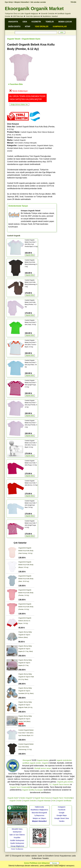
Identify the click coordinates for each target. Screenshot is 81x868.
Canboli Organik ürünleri (27, 145)
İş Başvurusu (39, 815)
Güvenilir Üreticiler (48, 14)
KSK (54, 801)
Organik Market (43, 760)
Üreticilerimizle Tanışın (18, 206)
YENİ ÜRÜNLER (42, 27)
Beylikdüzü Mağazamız (39, 810)
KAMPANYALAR (60, 27)
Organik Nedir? (13, 798)
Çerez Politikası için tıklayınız (37, 863)
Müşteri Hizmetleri (39, 821)
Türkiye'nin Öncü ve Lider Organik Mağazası (22, 14)
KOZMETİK (36, 22)
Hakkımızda (39, 807)
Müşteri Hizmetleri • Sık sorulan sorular (30, 2)
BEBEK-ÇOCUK (65, 22)
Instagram (62, 807)
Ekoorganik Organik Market (34, 9)
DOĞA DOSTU (14, 27)
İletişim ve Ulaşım (39, 818)
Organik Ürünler (16, 801)
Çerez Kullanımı (17, 849)
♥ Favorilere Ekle (15, 84)
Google (62, 813)
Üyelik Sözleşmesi (17, 843)
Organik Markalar (44, 801)
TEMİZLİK (50, 22)
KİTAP (28, 27)
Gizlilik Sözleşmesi (17, 840)
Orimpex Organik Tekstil (23, 137)
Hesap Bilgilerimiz (17, 846)
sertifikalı (26, 763)
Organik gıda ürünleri (65, 782)
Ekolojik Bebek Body (15, 148)
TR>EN (73, 2)
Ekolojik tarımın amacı (43, 768)
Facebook (62, 810)
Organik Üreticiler (30, 801)
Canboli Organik (20, 140)
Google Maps (62, 815)
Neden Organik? (26, 798)
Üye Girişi (9, 2)
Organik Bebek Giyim (31, 39)
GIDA (25, 22)
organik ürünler (35, 763)
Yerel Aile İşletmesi (33, 16)
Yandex (62, 821)
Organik (45, 763)
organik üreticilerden (64, 760)
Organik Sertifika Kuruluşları (33, 790)
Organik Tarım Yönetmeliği (20, 787)
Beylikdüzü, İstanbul (50, 16)
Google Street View (62, 818)
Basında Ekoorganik (39, 813)
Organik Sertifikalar (64, 801)
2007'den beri (18, 16)
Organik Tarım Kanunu (43, 798)
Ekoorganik (27, 760)
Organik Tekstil (14, 39)
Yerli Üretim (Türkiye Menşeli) (25, 143)
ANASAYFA (13, 22)
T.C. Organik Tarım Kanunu (59, 784)
